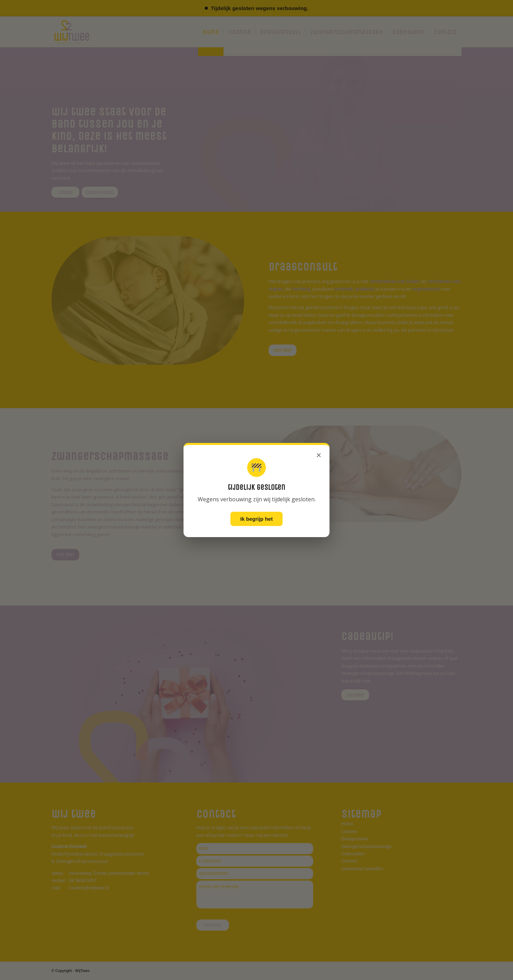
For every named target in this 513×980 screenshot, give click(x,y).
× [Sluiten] (319, 455)
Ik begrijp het (256, 519)
